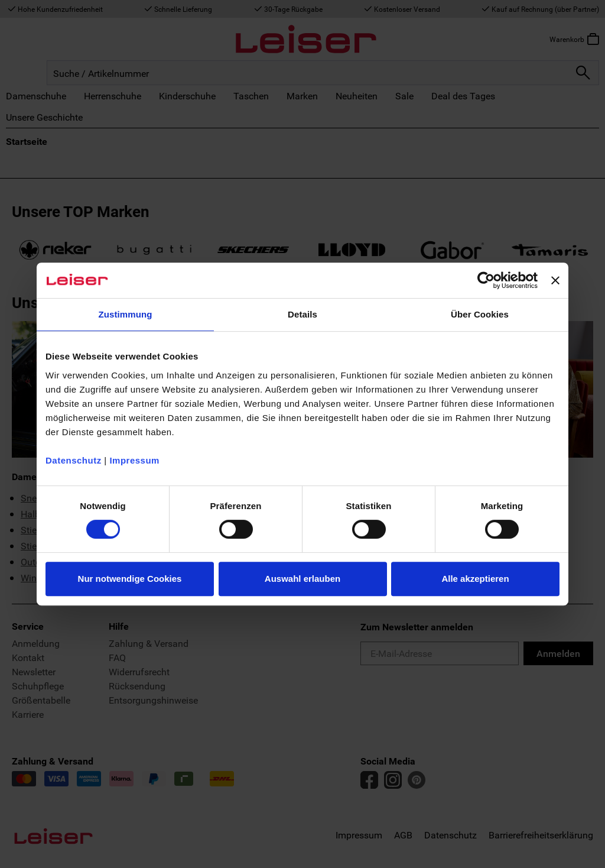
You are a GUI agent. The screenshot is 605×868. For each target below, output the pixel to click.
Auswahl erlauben (302, 579)
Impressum (134, 460)
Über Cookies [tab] (480, 314)
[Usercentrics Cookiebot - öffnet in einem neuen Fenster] (486, 280)
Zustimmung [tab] (126, 314)
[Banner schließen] (555, 280)
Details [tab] (302, 314)
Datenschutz (74, 460)
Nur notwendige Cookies (130, 579)
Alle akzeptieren (475, 579)
